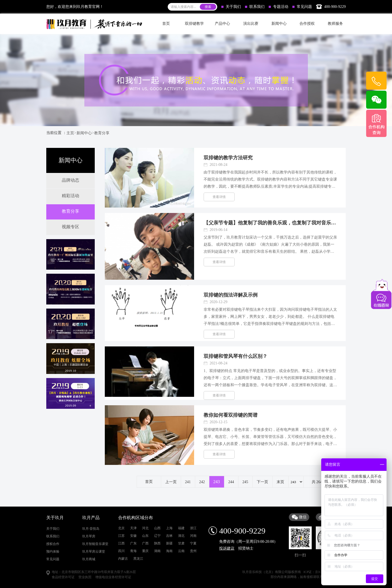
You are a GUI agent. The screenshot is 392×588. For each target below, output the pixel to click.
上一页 (171, 482)
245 (245, 482)
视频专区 (71, 227)
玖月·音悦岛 (91, 576)
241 (188, 482)
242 (202, 482)
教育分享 (102, 133)
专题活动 (278, 7)
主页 (70, 133)
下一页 (262, 482)
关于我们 (231, 7)
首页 (166, 24)
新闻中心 (84, 133)
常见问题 (302, 7)
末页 (280, 482)
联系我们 (255, 7)
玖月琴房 (89, 584)
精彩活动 (71, 196)
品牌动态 (71, 180)
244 (231, 482)
